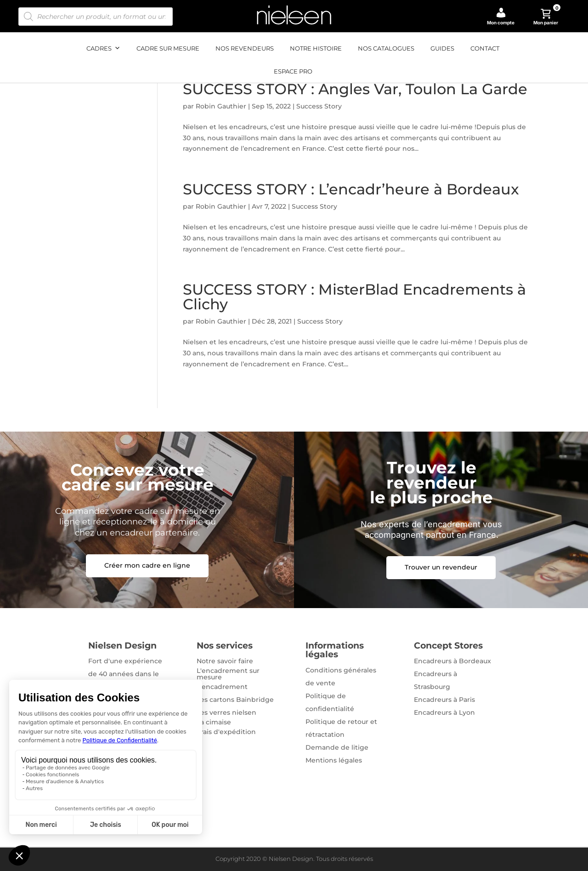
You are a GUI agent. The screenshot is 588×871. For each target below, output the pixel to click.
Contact (485, 48)
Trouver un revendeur (441, 567)
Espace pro (293, 71)
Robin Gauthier (221, 106)
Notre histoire (316, 48)
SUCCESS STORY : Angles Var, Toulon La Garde (355, 89)
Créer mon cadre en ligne (147, 565)
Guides (442, 48)
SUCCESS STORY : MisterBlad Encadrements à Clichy (354, 297)
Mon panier (547, 17)
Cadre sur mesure (168, 48)
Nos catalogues (386, 48)
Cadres (103, 48)
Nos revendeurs (245, 48)
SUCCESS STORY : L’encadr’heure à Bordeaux (351, 189)
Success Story (319, 106)
